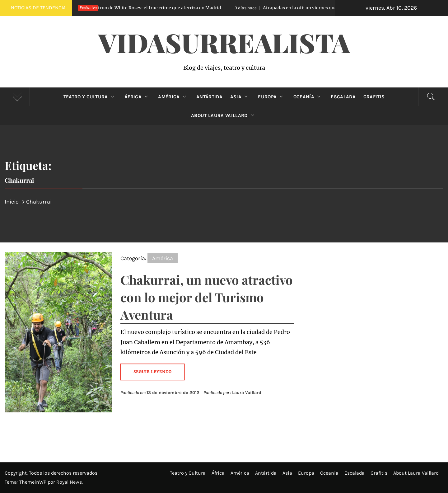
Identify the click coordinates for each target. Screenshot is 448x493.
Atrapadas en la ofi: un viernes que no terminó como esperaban (322, 8)
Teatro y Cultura (90, 97)
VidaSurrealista (224, 42)
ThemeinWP (33, 482)
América (173, 97)
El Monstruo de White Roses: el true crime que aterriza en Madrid (142, 8)
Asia (240, 97)
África (138, 97)
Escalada (343, 97)
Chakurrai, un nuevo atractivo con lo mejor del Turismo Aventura (207, 297)
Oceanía (308, 97)
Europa (272, 97)
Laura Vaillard (247, 393)
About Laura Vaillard (224, 115)
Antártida (210, 97)
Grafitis (374, 97)
